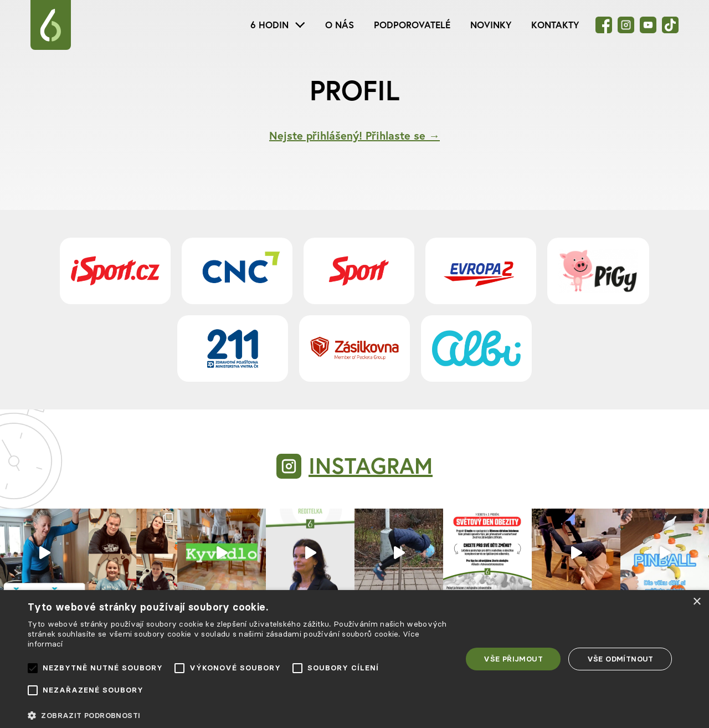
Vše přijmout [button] (513, 659)
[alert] (354, 659)
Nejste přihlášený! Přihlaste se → (354, 135)
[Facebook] (604, 25)
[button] (238, 716)
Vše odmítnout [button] (620, 659)
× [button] (697, 602)
